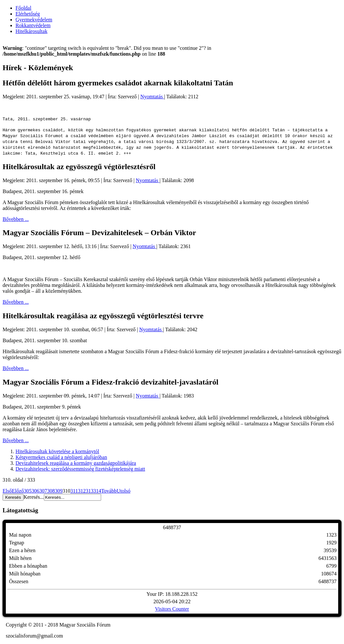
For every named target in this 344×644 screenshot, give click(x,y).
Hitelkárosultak (31, 31)
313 (89, 491)
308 (51, 491)
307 (43, 491)
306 (36, 491)
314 (97, 491)
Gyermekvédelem (34, 20)
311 (74, 491)
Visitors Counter (172, 609)
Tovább (109, 491)
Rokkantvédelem (33, 25)
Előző (18, 491)
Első (7, 491)
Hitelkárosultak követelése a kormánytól (57, 451)
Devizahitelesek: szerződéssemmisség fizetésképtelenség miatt (80, 469)
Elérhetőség (28, 14)
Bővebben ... (16, 219)
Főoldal (23, 8)
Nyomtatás (152, 97)
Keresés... (34, 497)
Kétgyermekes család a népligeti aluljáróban (61, 457)
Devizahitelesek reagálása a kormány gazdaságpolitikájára (76, 463)
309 (59, 491)
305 (28, 491)
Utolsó (124, 491)
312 (82, 491)
